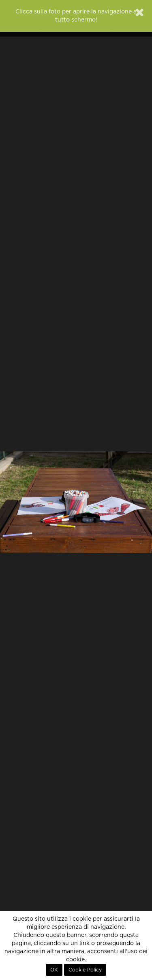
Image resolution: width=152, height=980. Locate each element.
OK (54, 970)
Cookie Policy (85, 970)
